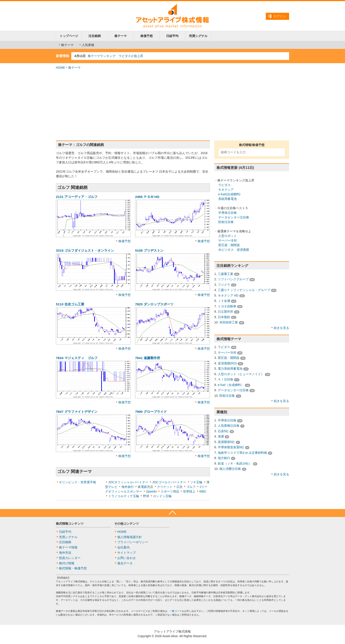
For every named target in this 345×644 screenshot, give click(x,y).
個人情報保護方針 (130, 537)
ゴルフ (191, 487)
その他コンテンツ (127, 524)
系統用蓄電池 (228, 199)
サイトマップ (127, 553)
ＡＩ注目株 (226, 379)
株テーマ (121, 36)
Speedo (151, 491)
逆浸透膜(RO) (227, 363)
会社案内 (123, 547)
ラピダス (224, 185)
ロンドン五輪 (162, 496)
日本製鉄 (224, 317)
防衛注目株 (226, 222)
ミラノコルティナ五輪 (124, 496)
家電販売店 (145, 487)
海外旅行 (128, 487)
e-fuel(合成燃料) (229, 194)
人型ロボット (228, 236)
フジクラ (224, 285)
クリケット (165, 487)
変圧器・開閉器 (229, 245)
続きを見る (281, 328)
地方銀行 (224, 458)
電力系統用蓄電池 (230, 369)
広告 (180, 487)
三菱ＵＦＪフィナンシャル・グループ (244, 290)
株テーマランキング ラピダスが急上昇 (116, 56)
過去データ (125, 563)
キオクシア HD (228, 295)
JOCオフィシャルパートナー (128, 482)
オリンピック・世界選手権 (77, 482)
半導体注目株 (228, 213)
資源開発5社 (226, 442)
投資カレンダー (70, 558)
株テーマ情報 (68, 547)
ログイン (280, 16)
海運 (221, 436)
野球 (146, 496)
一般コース (176, 611)
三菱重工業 (226, 274)
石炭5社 (223, 431)
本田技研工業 (229, 322)
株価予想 (147, 36)
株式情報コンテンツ (70, 524)
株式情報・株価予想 (73, 568)
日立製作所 (226, 312)
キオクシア (226, 190)
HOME (61, 68)
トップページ (69, 36)
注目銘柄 (95, 36)
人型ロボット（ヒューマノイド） (241, 374)
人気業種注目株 (229, 426)
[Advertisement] (172, 105)
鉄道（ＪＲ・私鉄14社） (235, 463)
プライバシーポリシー (133, 542)
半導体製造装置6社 (231, 447)
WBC (203, 491)
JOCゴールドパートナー (169, 482)
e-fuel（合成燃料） (231, 385)
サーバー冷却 (228, 240)
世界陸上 (189, 491)
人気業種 (86, 45)
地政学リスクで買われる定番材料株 (242, 453)
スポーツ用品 (170, 491)
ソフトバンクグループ (233, 279)
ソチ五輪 (196, 482)
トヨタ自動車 (227, 306)
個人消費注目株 (230, 469)
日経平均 (172, 36)
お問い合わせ (127, 558)
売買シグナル (198, 36)
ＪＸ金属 (224, 301)
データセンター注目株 (234, 217)
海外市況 (65, 553)
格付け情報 (67, 563)
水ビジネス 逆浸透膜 (234, 250)
